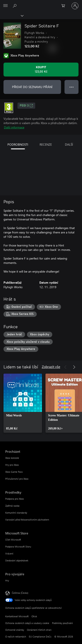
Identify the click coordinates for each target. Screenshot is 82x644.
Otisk (34, 616)
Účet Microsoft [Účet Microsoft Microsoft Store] (13, 540)
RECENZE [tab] (46, 144)
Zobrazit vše (51, 367)
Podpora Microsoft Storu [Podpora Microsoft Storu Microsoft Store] (18, 547)
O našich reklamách (16, 637)
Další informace (14, 127)
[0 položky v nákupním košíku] (65, 6)
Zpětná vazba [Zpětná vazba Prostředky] (12, 506)
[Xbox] (11, 15)
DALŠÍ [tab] (69, 144)
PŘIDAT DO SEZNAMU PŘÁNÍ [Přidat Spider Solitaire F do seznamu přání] (32, 87)
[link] (23, 403)
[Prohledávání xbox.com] (15, 6)
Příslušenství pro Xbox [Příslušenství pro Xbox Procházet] (17, 479)
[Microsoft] (41, 3)
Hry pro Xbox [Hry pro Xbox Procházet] (12, 465)
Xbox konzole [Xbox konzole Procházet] (12, 458)
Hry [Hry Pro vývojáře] (7, 580)
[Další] (74, 367)
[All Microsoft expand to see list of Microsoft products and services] (5, 6)
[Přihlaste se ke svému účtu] (75, 6)
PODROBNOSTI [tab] (18, 144)
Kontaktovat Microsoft (17, 616)
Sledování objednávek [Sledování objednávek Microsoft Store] (17, 560)
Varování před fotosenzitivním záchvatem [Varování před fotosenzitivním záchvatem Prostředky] (27, 520)
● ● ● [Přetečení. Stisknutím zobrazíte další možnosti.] (72, 87)
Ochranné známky (15, 630)
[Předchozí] (65, 367)
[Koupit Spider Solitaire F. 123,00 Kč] (41, 70)
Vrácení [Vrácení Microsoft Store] (9, 553)
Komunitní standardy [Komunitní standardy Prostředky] (16, 513)
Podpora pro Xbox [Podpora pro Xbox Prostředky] (15, 499)
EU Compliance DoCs (40, 637)
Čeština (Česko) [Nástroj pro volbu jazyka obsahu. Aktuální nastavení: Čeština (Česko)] (20, 593)
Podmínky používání (62, 623)
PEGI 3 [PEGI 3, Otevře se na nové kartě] (26, 106)
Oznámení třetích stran (39, 630)
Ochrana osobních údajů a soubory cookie (27, 623)
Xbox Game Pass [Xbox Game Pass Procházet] (14, 472)
